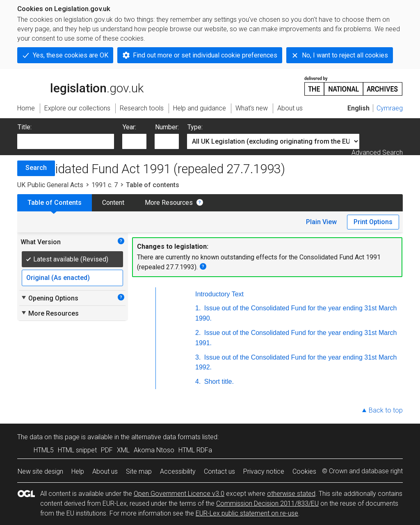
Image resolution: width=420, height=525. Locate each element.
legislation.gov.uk (80, 85)
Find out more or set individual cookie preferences (205, 55)
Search (36, 168)
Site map (139, 471)
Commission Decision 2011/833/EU (267, 503)
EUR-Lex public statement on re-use (247, 513)
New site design (40, 471)
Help (78, 471)
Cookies (304, 471)
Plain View (321, 222)
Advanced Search (377, 152)
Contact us (219, 471)
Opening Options (49, 298)
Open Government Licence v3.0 (179, 494)
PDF (107, 450)
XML (123, 450)
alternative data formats (166, 437)
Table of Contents (55, 203)
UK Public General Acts (50, 185)
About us (105, 471)
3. (198, 357)
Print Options (373, 222)
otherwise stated (291, 494)
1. (198, 308)
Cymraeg (390, 108)
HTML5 (44, 450)
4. (198, 382)
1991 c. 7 (105, 185)
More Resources (169, 203)
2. (198, 333)
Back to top (386, 410)
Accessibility (178, 471)
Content (113, 203)
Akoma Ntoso (154, 450)
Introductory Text (219, 294)
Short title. (218, 382)
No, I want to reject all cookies (345, 55)
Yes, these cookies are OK (71, 55)
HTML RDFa (195, 450)
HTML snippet (77, 450)
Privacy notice (264, 471)
